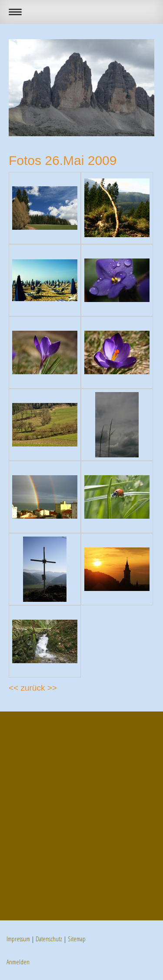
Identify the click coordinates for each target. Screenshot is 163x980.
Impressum (18, 939)
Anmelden (18, 962)
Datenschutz (49, 939)
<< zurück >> (33, 688)
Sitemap (77, 939)
